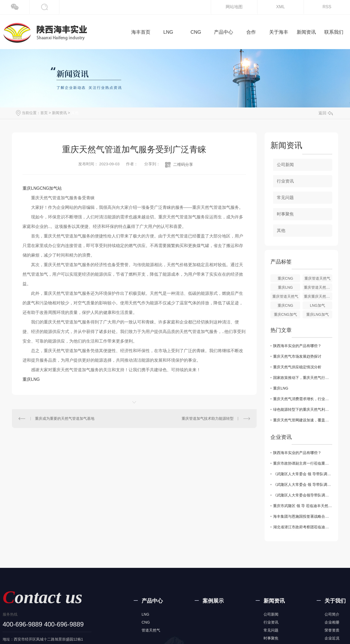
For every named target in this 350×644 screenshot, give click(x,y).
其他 (75, 113)
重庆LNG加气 (318, 314)
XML (281, 7)
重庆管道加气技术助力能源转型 (208, 418)
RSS (327, 7)
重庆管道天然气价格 (318, 287)
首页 (44, 113)
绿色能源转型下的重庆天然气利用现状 (303, 409)
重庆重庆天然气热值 (318, 296)
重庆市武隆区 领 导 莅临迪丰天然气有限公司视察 (303, 506)
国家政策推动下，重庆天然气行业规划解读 (303, 378)
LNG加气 (318, 305)
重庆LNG (31, 379)
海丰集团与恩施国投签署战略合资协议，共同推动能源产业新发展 (303, 516)
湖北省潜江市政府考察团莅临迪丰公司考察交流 (303, 527)
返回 (326, 113)
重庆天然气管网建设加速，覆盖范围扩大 (303, 420)
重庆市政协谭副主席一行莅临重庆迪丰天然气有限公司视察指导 (303, 463)
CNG (146, 622)
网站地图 (234, 7)
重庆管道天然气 (317, 278)
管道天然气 (151, 630)
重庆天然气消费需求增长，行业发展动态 (303, 399)
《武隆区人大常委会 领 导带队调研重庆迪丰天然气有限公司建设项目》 (303, 474)
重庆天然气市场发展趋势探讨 (297, 356)
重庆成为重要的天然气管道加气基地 (65, 418)
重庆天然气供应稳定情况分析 (297, 367)
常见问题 (285, 198)
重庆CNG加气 (285, 314)
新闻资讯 (59, 113)
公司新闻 (285, 165)
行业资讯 (285, 181)
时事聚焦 (285, 214)
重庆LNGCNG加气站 (42, 188)
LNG (145, 614)
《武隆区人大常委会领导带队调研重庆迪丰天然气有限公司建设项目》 (303, 495)
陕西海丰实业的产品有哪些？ (297, 346)
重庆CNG (285, 278)
